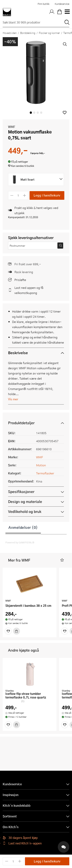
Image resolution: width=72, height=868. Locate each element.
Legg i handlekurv (47, 195)
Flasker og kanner (49, 33)
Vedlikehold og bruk (25, 511)
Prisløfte (20, 280)
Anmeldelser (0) (23, 527)
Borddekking (28, 33)
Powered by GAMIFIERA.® (20, 542)
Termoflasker (45, 473)
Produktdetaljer (21, 423)
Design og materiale (25, 502)
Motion (41, 465)
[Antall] (18, 195)
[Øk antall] (25, 195)
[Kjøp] (17, 631)
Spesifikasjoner (21, 492)
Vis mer (13, 399)
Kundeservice (62, 4)
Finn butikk (43, 4)
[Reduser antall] (12, 195)
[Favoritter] (8, 631)
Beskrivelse (18, 353)
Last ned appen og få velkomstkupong (29, 290)
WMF (12, 127)
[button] (65, 113)
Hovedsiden (10, 33)
